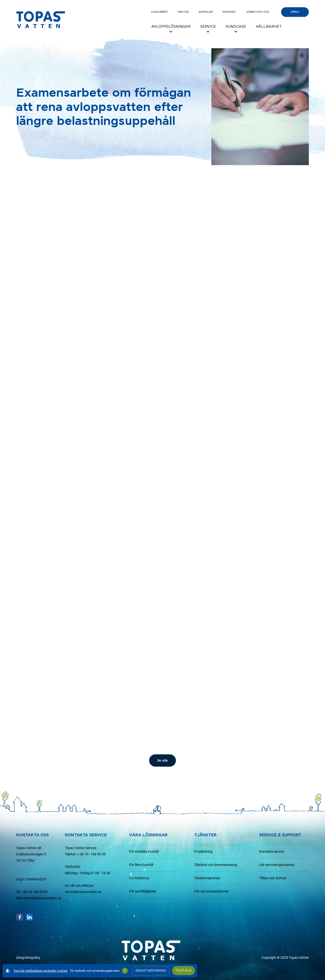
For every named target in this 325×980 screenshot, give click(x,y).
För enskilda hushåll (144, 852)
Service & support (280, 835)
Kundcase (236, 27)
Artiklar (206, 12)
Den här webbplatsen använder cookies (41, 971)
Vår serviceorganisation (277, 865)
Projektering (203, 852)
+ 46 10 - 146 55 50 (91, 854)
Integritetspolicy (28, 958)
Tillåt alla (183, 970)
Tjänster (205, 835)
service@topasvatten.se (83, 892)
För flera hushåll (141, 865)
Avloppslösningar (171, 27)
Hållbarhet (269, 27)
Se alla (163, 760)
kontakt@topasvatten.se (43, 898)
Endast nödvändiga (151, 971)
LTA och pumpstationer (211, 891)
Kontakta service (272, 852)
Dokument (160, 12)
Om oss (183, 12)
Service (208, 27)
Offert (295, 12)
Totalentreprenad (207, 878)
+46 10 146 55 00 (35, 892)
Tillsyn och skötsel (273, 878)
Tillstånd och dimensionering (216, 865)
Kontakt (229, 12)
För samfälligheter (143, 891)
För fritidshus (139, 878)
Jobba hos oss (257, 12)
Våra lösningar (148, 835)
